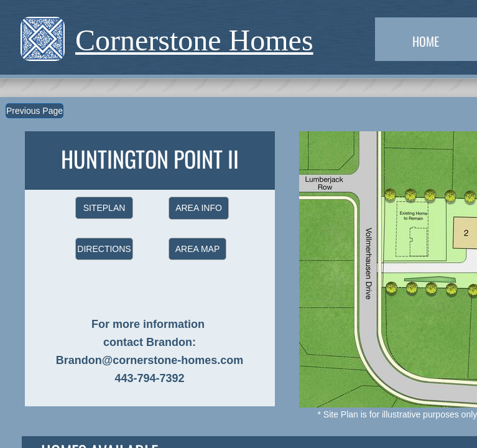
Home (426, 41)
